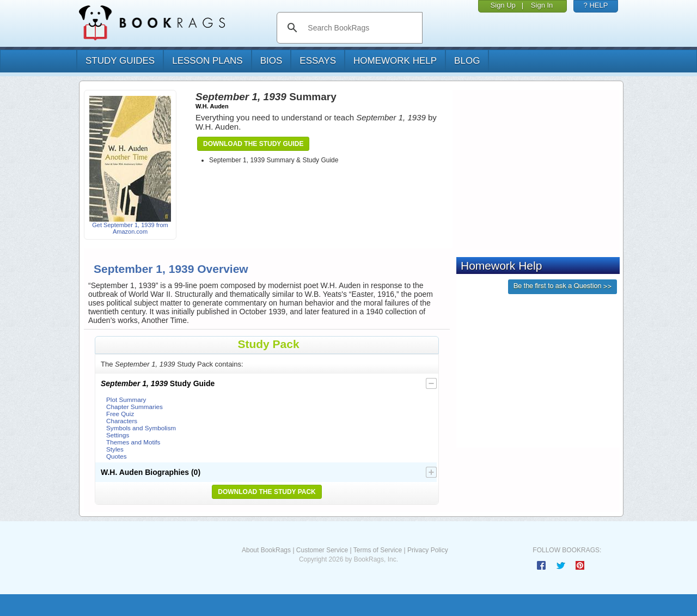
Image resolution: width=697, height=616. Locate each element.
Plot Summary (126, 400)
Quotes (117, 456)
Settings (118, 435)
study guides (120, 61)
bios (271, 61)
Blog (467, 61)
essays (318, 61)
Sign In (542, 5)
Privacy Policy (428, 550)
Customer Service (322, 550)
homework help (395, 61)
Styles (115, 449)
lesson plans (207, 61)
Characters (122, 421)
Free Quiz (120, 414)
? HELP (596, 5)
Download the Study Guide (253, 144)
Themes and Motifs (133, 442)
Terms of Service (378, 550)
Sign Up (503, 5)
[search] (361, 28)
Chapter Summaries (134, 407)
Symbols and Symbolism (141, 428)
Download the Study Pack (267, 492)
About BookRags (266, 550)
